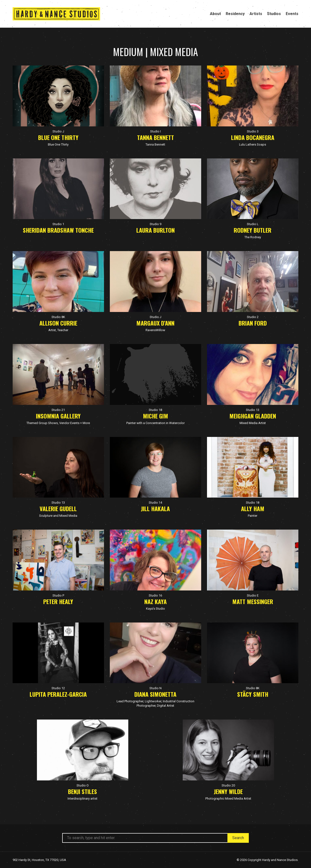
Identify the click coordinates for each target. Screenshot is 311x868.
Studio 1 (58, 224)
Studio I (155, 131)
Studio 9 (155, 224)
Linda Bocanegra (253, 137)
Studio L (253, 224)
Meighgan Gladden (253, 416)
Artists (256, 14)
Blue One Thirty (58, 137)
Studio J (58, 131)
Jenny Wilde (228, 791)
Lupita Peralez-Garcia (58, 694)
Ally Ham (253, 508)
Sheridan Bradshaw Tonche (58, 230)
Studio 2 (253, 317)
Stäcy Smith (253, 694)
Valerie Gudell (58, 508)
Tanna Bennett (155, 137)
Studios (274, 14)
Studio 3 (253, 131)
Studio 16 (155, 595)
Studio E (253, 595)
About (215, 14)
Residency (235, 14)
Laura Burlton (155, 230)
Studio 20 (228, 785)
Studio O (83, 785)
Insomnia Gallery (58, 416)
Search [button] (238, 838)
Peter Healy (58, 601)
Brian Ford (253, 323)
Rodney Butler (253, 230)
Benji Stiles (82, 791)
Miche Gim (155, 416)
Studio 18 (155, 410)
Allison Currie (58, 323)
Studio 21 (58, 410)
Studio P (58, 595)
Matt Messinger (253, 601)
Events (292, 14)
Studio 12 (58, 688)
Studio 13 (253, 410)
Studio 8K (58, 317)
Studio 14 (155, 503)
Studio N (155, 688)
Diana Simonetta (155, 694)
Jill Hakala (155, 508)
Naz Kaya (155, 601)
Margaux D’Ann (155, 323)
